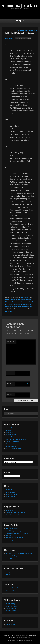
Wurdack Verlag (11, 611)
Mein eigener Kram (18, 302)
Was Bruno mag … (12, 435)
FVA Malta (9, 558)
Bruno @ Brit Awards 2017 (14, 448)
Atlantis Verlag (10, 604)
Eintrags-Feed (10, 492)
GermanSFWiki (11, 624)
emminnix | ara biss (20, 5)
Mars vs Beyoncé (11, 437)
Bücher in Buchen (11, 446)
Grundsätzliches (26, 300)
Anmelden (9, 490)
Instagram (9, 572)
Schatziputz (9, 432)
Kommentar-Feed (11, 494)
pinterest (9, 574)
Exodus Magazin (11, 608)
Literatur (8, 302)
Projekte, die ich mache (13, 307)
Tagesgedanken (27, 307)
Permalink (9, 311)
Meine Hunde (18, 304)
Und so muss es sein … (13, 441)
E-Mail (9, 384)
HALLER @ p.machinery (13, 531)
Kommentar (11, 342)
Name (9, 373)
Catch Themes (29, 640)
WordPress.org (10, 497)
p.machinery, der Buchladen (14, 538)
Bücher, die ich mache (13, 300)
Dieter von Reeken (12, 606)
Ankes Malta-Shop (12, 556)
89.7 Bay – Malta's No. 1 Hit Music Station (19, 554)
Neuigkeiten (27, 304)
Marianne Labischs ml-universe (15, 513)
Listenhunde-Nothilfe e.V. (14, 588)
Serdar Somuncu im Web (14, 515)
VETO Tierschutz (11, 590)
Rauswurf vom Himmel (13, 428)
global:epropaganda (12, 529)
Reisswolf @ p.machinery (14, 540)
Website (10, 394)
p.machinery (10, 535)
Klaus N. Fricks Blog (12, 510)
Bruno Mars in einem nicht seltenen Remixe (19, 444)
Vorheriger (23, 30)
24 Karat (8, 430)
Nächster (33, 30)
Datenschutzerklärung (24, 637)
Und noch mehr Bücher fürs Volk (16, 439)
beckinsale (9, 38)
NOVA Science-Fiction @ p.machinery (18, 533)
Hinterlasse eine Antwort (23, 38)
